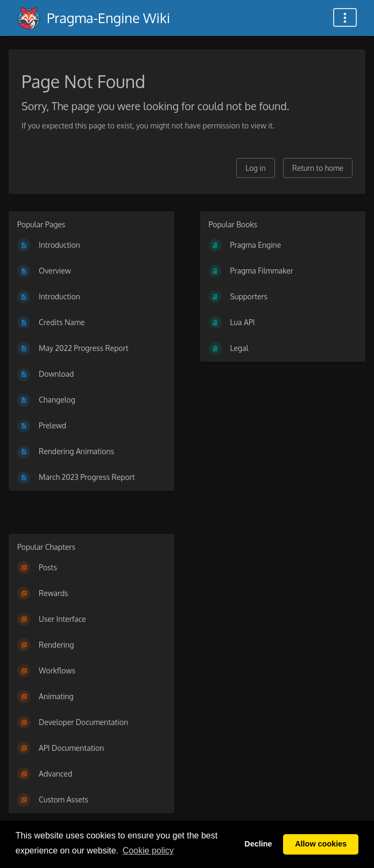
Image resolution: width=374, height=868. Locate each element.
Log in (255, 168)
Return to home (318, 168)
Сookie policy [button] (148, 851)
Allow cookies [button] (321, 844)
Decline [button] (258, 844)
